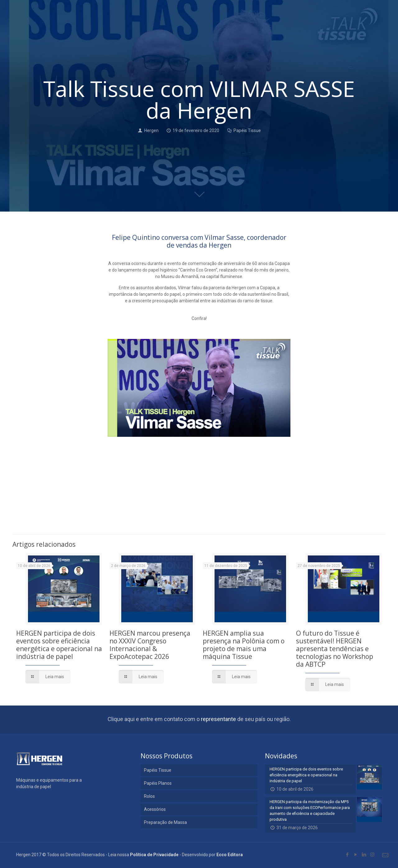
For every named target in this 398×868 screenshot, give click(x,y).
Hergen (151, 130)
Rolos (149, 796)
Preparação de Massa (165, 822)
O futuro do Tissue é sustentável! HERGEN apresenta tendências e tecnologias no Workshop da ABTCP (335, 649)
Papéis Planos (158, 783)
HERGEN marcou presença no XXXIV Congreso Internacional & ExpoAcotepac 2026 (150, 645)
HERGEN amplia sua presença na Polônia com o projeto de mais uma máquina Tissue (244, 645)
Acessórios (155, 809)
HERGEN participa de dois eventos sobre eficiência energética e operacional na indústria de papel (59, 645)
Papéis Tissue (247, 130)
